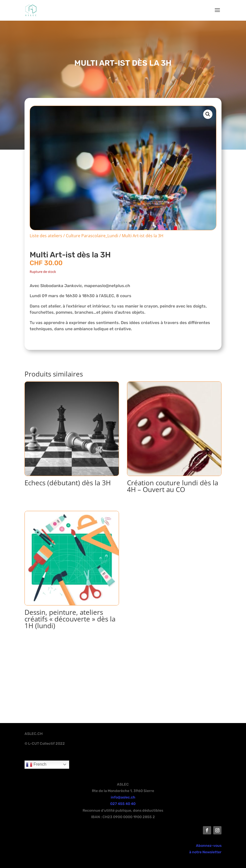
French (36, 765)
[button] (208, 114)
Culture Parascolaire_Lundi (92, 236)
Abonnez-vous (209, 846)
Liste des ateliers (46, 236)
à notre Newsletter (205, 852)
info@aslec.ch (123, 797)
